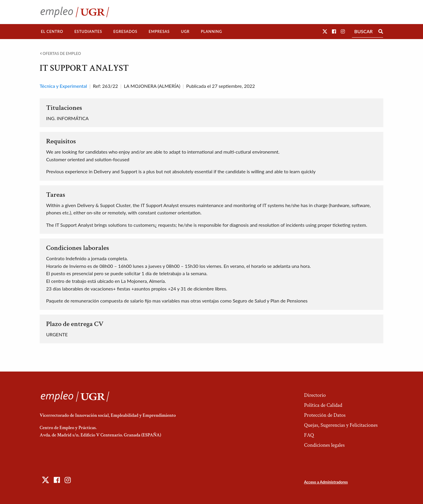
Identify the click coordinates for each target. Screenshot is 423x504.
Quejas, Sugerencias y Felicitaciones (341, 425)
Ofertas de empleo (61, 54)
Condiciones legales (324, 445)
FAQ (309, 435)
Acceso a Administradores (326, 482)
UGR (185, 31)
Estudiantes (88, 31)
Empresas (159, 31)
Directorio (315, 395)
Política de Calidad (323, 405)
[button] (325, 31)
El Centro (52, 31)
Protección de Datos (325, 415)
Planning (211, 31)
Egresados (125, 31)
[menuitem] (52, 32)
